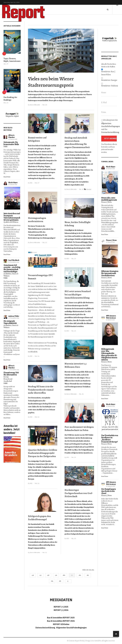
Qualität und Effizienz (11, 222)
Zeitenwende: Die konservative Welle (11, 143)
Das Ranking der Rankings (10, 99)
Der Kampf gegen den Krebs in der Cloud (108, 491)
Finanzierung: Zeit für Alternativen (11, 374)
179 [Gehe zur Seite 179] (56, 575)
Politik (6, 147)
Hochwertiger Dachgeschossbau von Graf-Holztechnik (79, 493)
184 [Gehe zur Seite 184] (52, 581)
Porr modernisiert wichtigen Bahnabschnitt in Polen (79, 429)
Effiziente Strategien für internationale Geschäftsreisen (110, 273)
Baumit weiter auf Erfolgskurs (37, 139)
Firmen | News (107, 202)
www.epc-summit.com (42, 349)
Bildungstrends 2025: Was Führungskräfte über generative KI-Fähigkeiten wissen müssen (109, 354)
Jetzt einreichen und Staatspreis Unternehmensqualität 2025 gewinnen (12, 217)
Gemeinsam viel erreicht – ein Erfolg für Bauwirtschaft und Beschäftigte (12, 268)
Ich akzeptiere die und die (110, 126)
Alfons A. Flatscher (11, 136)
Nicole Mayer (13, 183)
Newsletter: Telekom (110, 86)
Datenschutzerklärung (110, 132)
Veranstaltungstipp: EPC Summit (40, 277)
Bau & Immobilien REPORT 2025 (61, 618)
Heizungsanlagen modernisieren (37, 220)
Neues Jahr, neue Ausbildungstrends (109, 199)
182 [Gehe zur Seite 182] (80, 575)
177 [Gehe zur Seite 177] (40, 575)
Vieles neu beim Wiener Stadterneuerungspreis (51, 82)
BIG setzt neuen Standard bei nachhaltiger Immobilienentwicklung (78, 294)
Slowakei (89, 189)
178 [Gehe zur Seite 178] (48, 575)
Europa (6, 377)
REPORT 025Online (61, 624)
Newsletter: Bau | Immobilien (108, 73)
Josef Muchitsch (14, 260)
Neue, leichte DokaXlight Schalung (78, 224)
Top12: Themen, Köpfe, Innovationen (12, 60)
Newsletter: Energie (109, 80)
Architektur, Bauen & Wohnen (11, 275)
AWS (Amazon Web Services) (111, 317)
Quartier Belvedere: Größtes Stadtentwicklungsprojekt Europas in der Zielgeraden (43, 453)
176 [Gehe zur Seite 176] (33, 575)
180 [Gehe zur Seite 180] (64, 575)
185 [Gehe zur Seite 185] (60, 581)
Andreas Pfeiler (14, 316)
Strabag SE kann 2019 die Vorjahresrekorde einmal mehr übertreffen (41, 390)
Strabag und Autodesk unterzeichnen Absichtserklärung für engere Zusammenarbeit (77, 142)
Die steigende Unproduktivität (10, 322)
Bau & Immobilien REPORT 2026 (61, 621)
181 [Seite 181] (72, 575)
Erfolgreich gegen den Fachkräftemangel (39, 518)
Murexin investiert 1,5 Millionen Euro (76, 365)
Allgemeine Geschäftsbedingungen (71, 628)
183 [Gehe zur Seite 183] (88, 575)
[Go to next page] (68, 581)
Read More (7, 177)
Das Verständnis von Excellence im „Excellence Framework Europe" (110, 439)
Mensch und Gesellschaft (8, 380)
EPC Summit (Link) (47, 283)
